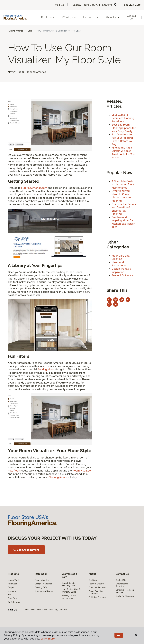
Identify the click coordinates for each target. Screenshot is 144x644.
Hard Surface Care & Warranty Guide (71, 590)
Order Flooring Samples (122, 585)
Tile (9, 595)
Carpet (11, 587)
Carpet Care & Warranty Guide (69, 584)
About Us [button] (113, 17)
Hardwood (13, 584)
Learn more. (48, 639)
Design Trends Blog (44, 584)
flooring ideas (46, 369)
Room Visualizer (82, 471)
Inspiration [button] (91, 17)
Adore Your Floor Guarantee (96, 592)
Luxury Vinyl (13, 580)
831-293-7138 (132, 5)
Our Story (93, 580)
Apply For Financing (125, 596)
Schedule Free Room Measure (125, 591)
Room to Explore (96, 584)
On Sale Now (14, 602)
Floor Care (13, 598)
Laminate (12, 591)
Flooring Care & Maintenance (69, 597)
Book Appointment (26, 550)
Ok (119, 635)
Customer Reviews (97, 587)
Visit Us (59, 5)
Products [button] (48, 17)
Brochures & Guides (44, 591)
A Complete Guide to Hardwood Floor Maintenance (123, 184)
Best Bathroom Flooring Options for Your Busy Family (124, 128)
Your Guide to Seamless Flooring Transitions (123, 118)
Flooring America (16, 31)
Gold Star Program (97, 597)
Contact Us (131, 17)
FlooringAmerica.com (34, 188)
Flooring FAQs (41, 587)
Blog (30, 31)
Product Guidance (122, 275)
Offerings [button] (69, 17)
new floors (14, 471)
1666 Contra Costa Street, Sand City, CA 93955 (46, 610)
